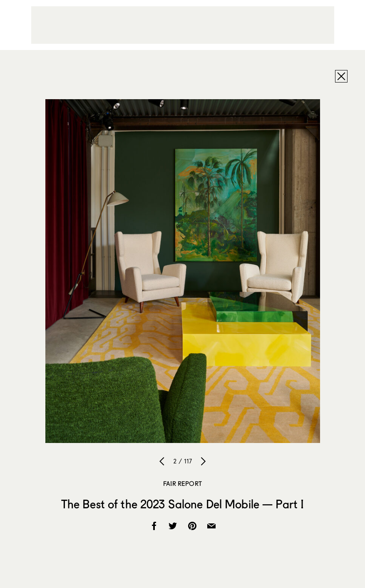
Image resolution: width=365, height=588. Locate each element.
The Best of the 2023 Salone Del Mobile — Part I (183, 504)
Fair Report (182, 483)
